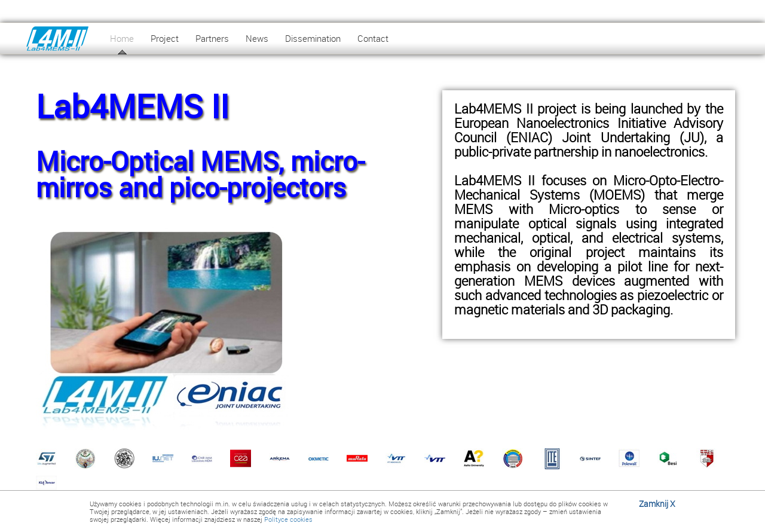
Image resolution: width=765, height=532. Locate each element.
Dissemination (313, 38)
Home (122, 38)
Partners (212, 38)
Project (165, 38)
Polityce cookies (288, 519)
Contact (373, 38)
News (257, 38)
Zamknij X (657, 504)
